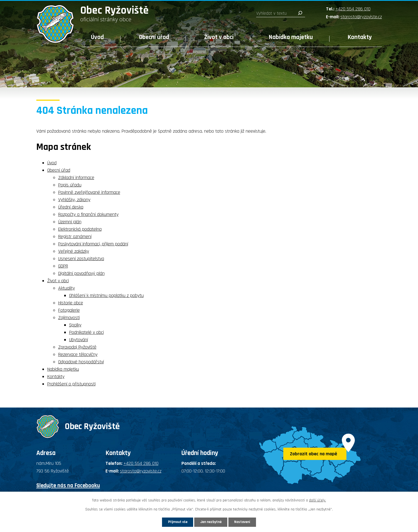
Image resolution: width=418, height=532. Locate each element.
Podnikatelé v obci (86, 332)
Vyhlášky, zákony (74, 200)
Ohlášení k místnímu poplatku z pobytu (106, 295)
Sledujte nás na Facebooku (68, 485)
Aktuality (67, 288)
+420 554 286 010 (353, 9)
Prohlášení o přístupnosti (71, 384)
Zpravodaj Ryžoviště (77, 347)
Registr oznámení (75, 237)
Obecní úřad (154, 37)
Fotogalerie (69, 310)
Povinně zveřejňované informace (89, 192)
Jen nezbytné (211, 522)
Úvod (97, 37)
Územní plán (70, 222)
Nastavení (247, 522)
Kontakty (360, 37)
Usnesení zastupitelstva (81, 259)
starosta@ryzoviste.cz (361, 17)
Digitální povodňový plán (81, 273)
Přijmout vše (173, 522)
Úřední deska (71, 207)
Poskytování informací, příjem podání (93, 244)
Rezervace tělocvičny (78, 354)
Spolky (75, 325)
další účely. (317, 500)
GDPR (63, 266)
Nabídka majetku (291, 37)
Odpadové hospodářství (81, 362)
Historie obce (71, 303)
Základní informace (76, 178)
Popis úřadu (70, 185)
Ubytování (79, 340)
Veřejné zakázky (74, 251)
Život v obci (219, 37)
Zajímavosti (69, 318)
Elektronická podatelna (80, 229)
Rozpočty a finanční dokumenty (88, 214)
